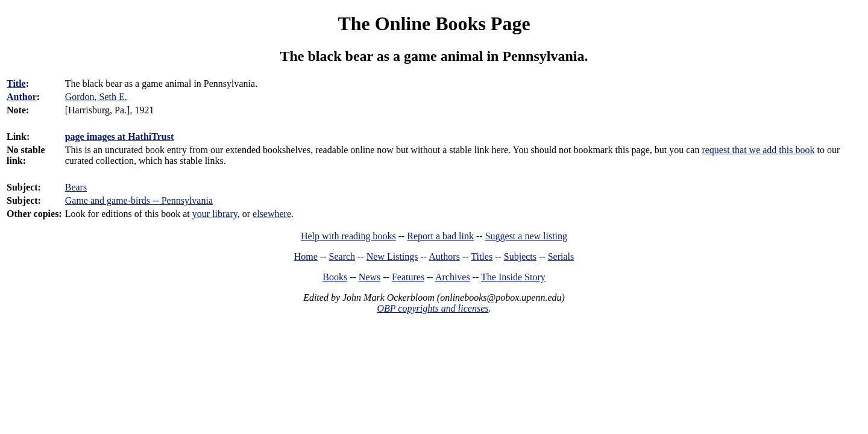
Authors (444, 256)
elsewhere (272, 214)
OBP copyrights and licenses (432, 308)
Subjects (520, 256)
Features (408, 277)
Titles (482, 256)
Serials (561, 256)
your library (215, 214)
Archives (453, 277)
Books (335, 277)
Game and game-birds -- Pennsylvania (139, 200)
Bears (76, 187)
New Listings (392, 256)
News (370, 277)
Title (16, 83)
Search (342, 256)
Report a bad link (440, 236)
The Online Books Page (434, 24)
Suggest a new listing (526, 236)
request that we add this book (758, 150)
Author (22, 97)
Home (306, 256)
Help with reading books (348, 236)
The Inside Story (513, 277)
